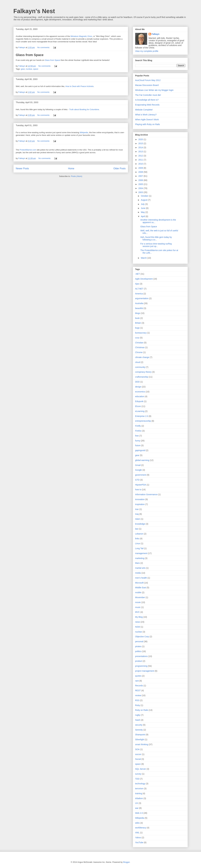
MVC (138, 612)
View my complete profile (147, 51)
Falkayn (155, 34)
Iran (137, 509)
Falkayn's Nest (34, 11)
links (137, 539)
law (137, 529)
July (143, 204)
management (141, 553)
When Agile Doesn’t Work (147, 120)
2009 (141, 168)
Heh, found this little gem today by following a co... (156, 238)
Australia (139, 303)
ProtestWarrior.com (28, 150)
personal (139, 641)
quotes (138, 676)
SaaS (138, 720)
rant (137, 681)
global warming (142, 460)
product (139, 661)
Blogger (126, 862)
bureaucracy (141, 333)
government (141, 475)
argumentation (142, 298)
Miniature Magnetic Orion (81, 36)
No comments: (44, 47)
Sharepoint (140, 735)
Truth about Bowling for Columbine (84, 109)
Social (138, 759)
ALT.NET (139, 289)
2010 (141, 164)
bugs (137, 328)
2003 (141, 192)
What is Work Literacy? (146, 115)
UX (137, 803)
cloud (138, 362)
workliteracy (141, 828)
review (138, 695)
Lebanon (139, 534)
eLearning (140, 411)
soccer (138, 754)
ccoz (137, 338)
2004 (141, 188)
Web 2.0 (139, 813)
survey (138, 774)
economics (140, 392)
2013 (141, 152)
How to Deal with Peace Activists (79, 86)
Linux (138, 543)
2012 (141, 156)
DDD (137, 382)
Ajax (137, 284)
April (143, 216)
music (138, 607)
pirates (138, 646)
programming (141, 666)
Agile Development (144, 279)
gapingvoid (140, 450)
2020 (141, 139)
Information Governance (146, 494)
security (139, 725)
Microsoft (139, 583)
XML (137, 833)
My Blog (139, 617)
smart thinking (142, 744)
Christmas (140, 347)
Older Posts (119, 168)
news (138, 622)
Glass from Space (30, 55)
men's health (141, 578)
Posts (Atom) (77, 176)
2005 (141, 184)
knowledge (140, 524)
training (139, 793)
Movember (140, 597)
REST (138, 690)
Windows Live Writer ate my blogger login (154, 90)
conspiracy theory (143, 372)
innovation (140, 499)
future (138, 445)
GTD (137, 480)
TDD (137, 779)
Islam (138, 519)
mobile (138, 592)
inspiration (140, 504)
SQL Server (141, 769)
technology (140, 784)
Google (139, 470)
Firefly (138, 426)
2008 (141, 172)
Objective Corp (142, 637)
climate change (142, 357)
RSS (137, 700)
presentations (141, 656)
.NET (138, 274)
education (140, 396)
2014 (141, 147)
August (144, 200)
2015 (141, 143)
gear (23, 69)
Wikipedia (84, 132)
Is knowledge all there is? (147, 100)
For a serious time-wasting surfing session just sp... (156, 245)
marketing (140, 558)
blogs (138, 313)
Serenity (139, 730)
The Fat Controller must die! (148, 95)
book (137, 318)
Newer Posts (22, 168)
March (144, 258)
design (138, 387)
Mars (138, 563)
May (143, 212)
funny (138, 441)
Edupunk (139, 401)
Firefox (138, 431)
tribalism (139, 798)
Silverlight (140, 739)
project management (145, 671)
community (140, 367)
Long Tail (139, 548)
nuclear (29, 69)
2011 (141, 160)
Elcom (138, 406)
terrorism (139, 789)
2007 (141, 176)
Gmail (138, 465)
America (139, 294)
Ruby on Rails (142, 710)
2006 (141, 180)
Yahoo (138, 838)
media (138, 573)
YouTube (139, 842)
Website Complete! (144, 110)
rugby (138, 715)
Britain (138, 323)
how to (138, 490)
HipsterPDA (141, 485)
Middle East (141, 588)
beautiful (139, 308)
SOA (137, 749)
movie (138, 602)
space (36, 69)
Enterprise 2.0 (142, 416)
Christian (139, 343)
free (137, 436)
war (137, 808)
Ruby (138, 705)
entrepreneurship (143, 421)
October (145, 196)
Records (139, 686)
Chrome (139, 352)
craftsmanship (142, 377)
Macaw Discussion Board (147, 85)
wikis (137, 823)
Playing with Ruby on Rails (148, 124)
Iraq (137, 514)
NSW (138, 627)
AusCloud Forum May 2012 (148, 80)
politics (138, 651)
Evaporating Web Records (147, 105)
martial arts (140, 568)
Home (71, 168)
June (143, 208)
